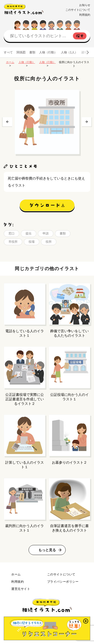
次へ (86, 122)
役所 (49, 242)
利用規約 (85, 15)
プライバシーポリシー (63, 582)
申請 (46, 233)
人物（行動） (48, 52)
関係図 (21, 52)
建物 (84, 52)
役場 (32, 242)
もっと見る (47, 550)
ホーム (10, 62)
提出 (29, 233)
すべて (8, 52)
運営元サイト (21, 589)
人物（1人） (69, 52)
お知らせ (85, 5)
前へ (8, 122)
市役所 (13, 242)
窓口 (12, 233)
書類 (32, 52)
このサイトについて (78, 10)
